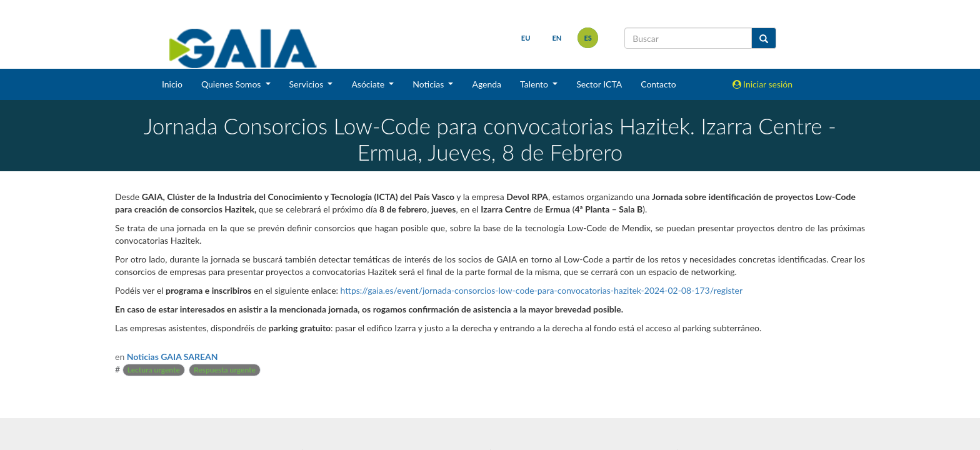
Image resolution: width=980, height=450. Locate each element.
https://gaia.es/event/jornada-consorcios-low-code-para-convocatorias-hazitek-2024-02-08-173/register (542, 290)
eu (526, 38)
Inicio (172, 84)
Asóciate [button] (369, 84)
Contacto (658, 84)
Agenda (487, 84)
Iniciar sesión (763, 84)
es (588, 38)
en (557, 38)
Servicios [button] (307, 84)
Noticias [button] (429, 84)
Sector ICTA (599, 84)
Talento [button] (535, 84)
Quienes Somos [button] (232, 84)
